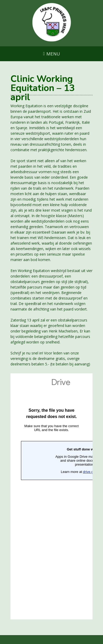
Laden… (51, 496)
